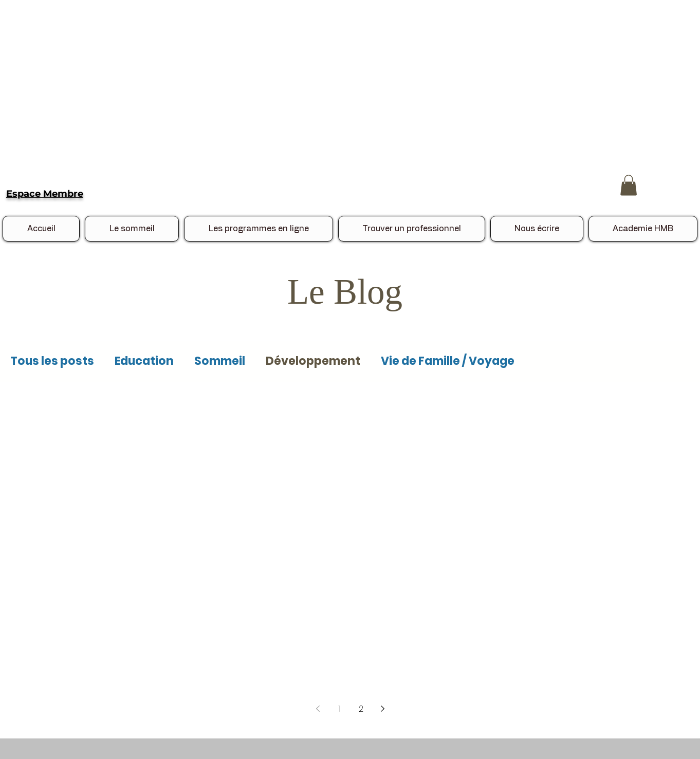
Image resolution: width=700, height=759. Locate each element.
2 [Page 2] (361, 709)
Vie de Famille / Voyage (448, 361)
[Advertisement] (308, 72)
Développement (313, 361)
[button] (629, 185)
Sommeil (220, 361)
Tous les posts (52, 361)
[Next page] (382, 709)
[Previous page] (318, 709)
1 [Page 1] (339, 709)
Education (144, 361)
